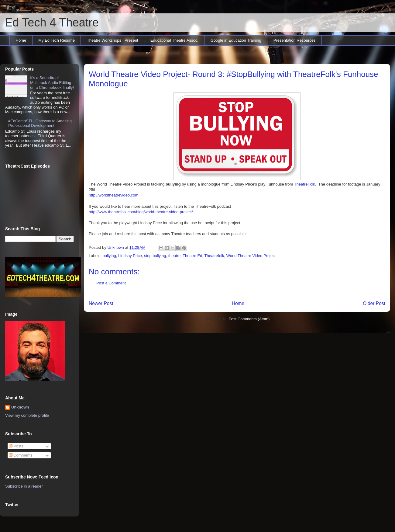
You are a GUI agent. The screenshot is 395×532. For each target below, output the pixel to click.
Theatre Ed (192, 256)
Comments (21, 455)
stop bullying (155, 256)
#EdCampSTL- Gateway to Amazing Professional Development (40, 123)
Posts (16, 446)
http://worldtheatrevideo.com (113, 195)
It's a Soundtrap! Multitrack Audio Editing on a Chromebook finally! (52, 82)
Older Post (374, 303)
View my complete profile (27, 415)
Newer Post (101, 303)
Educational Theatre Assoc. (174, 40)
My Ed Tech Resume (57, 40)
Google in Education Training (236, 40)
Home (21, 40)
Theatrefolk (214, 256)
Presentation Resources (295, 40)
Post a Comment (111, 283)
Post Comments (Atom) (249, 319)
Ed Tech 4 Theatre (52, 23)
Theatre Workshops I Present (113, 40)
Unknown (20, 407)
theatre (174, 256)
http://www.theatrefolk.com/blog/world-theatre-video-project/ (141, 212)
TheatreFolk (305, 184)
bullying (109, 256)
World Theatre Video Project (251, 256)
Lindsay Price (130, 256)
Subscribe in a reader (24, 486)
